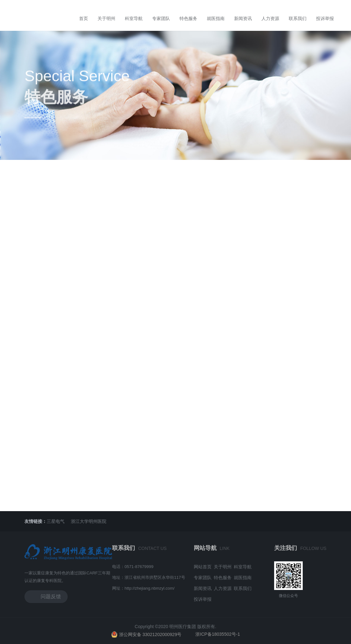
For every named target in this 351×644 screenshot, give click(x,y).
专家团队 (161, 18)
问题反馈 (46, 596)
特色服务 (188, 18)
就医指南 (216, 18)
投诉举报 (325, 18)
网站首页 (203, 567)
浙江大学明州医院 (89, 521)
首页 (84, 18)
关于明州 (106, 18)
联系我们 (298, 18)
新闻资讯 (243, 18)
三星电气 (56, 521)
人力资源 (270, 18)
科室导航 (134, 18)
